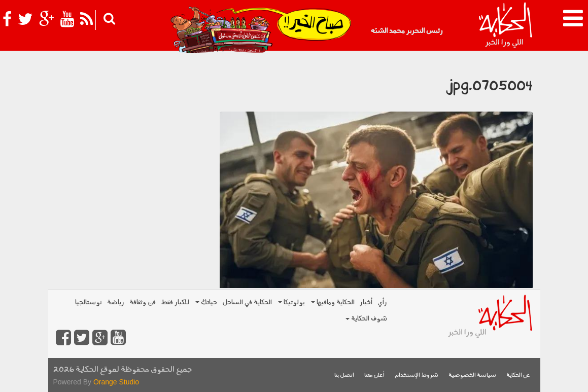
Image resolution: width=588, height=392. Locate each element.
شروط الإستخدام (417, 376)
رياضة (116, 302)
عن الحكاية (518, 376)
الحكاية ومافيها (333, 302)
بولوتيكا (291, 302)
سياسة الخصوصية (472, 376)
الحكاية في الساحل (247, 302)
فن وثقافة (143, 302)
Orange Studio (116, 382)
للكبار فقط (175, 302)
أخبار (366, 302)
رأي (382, 302)
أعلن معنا (374, 376)
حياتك (206, 302)
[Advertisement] (130, 119)
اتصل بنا (344, 376)
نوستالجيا (89, 302)
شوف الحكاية (366, 319)
